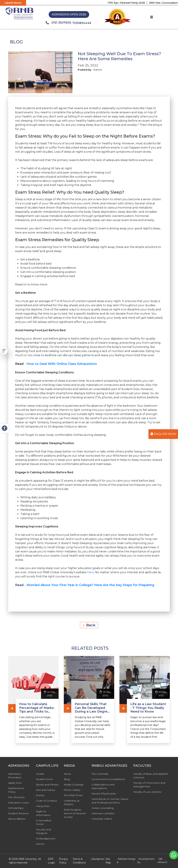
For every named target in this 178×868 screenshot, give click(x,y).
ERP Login (51, 861)
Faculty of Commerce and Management (149, 785)
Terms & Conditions (79, 861)
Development (146, 859)
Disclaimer (98, 859)
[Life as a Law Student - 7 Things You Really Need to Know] (123, 708)
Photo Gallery (72, 790)
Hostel (40, 774)
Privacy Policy (64, 861)
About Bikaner (17, 819)
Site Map (108, 861)
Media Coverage (74, 785)
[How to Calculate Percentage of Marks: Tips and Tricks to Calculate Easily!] (12, 708)
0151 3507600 (58, 23)
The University (100, 774)
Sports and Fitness (47, 785)
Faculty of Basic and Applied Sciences (150, 776)
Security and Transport (43, 831)
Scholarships (16, 808)
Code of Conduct (46, 801)
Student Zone (44, 779)
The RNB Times (73, 795)
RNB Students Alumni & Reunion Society (75, 813)
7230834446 (82, 23)
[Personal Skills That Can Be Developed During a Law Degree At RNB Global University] (68, 708)
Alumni (40, 844)
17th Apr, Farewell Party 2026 (132, 3)
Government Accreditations (108, 779)
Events (40, 795)
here (91, 572)
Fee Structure (16, 797)
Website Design (127, 859)
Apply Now (15, 783)
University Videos (102, 819)
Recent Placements (104, 794)
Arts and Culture (46, 790)
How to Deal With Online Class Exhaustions (62, 364)
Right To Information (43, 813)
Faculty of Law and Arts (147, 792)
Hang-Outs (43, 806)
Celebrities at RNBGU (72, 803)
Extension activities (103, 813)
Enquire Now (163, 434)
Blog (67, 779)
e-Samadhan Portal (44, 822)
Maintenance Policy (16, 790)
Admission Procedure (15, 776)
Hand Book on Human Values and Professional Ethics (110, 801)
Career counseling (103, 808)
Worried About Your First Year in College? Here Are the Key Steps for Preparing (90, 585)
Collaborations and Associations (103, 786)
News (67, 774)
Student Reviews (18, 813)
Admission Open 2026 (69, 14)
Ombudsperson (46, 839)
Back (89, 625)
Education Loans (18, 803)
